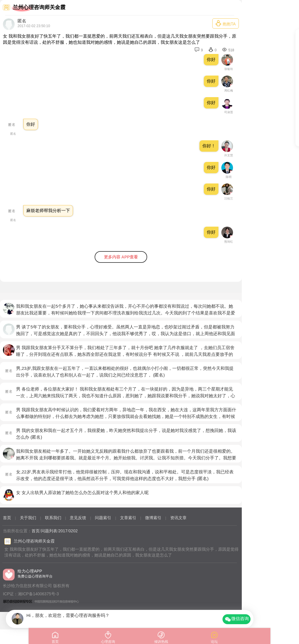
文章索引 (128, 518)
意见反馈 (78, 518)
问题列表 (49, 531)
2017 (63, 531)
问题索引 (103, 518)
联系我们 (53, 518)
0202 (73, 531)
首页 (7, 518)
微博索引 (153, 518)
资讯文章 (178, 518)
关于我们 (28, 518)
